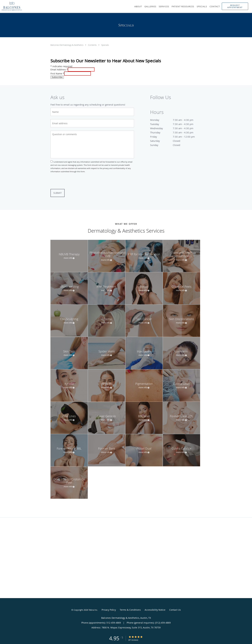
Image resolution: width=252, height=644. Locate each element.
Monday (175, 120)
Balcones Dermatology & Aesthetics (67, 45)
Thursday (175, 132)
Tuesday (175, 124)
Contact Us (175, 610)
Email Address (59, 70)
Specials (105, 45)
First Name (57, 74)
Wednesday (175, 128)
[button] (235, 6)
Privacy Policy (109, 610)
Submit (58, 193)
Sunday (175, 145)
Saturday (175, 141)
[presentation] (75, 181)
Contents (93, 45)
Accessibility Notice (155, 610)
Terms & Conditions (130, 610)
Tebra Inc (93, 610)
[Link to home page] (10, 6)
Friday (175, 137)
